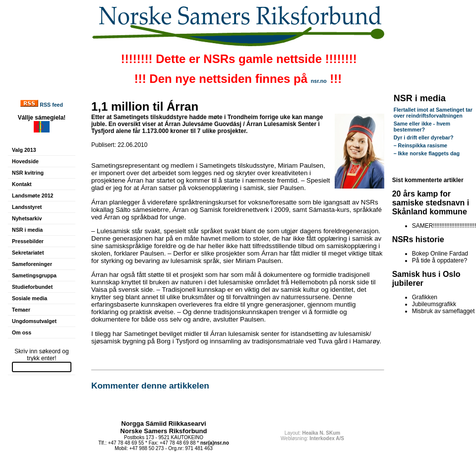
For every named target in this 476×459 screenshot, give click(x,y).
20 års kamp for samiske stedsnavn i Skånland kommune (431, 203)
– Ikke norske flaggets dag (427, 153)
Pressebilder (28, 241)
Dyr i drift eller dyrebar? (424, 137)
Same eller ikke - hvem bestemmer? (422, 127)
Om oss (22, 332)
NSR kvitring (28, 173)
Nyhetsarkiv (27, 218)
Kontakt (22, 184)
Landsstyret (27, 207)
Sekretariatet (28, 253)
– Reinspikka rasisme (420, 145)
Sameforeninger (32, 264)
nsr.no (319, 81)
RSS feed (51, 105)
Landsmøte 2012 (33, 196)
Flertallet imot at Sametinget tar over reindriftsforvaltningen (433, 113)
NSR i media (27, 230)
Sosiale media (30, 298)
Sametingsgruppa (34, 275)
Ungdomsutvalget (34, 321)
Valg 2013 (24, 150)
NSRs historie (418, 239)
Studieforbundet (32, 287)
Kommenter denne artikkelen (150, 386)
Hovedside (25, 161)
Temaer (21, 310)
